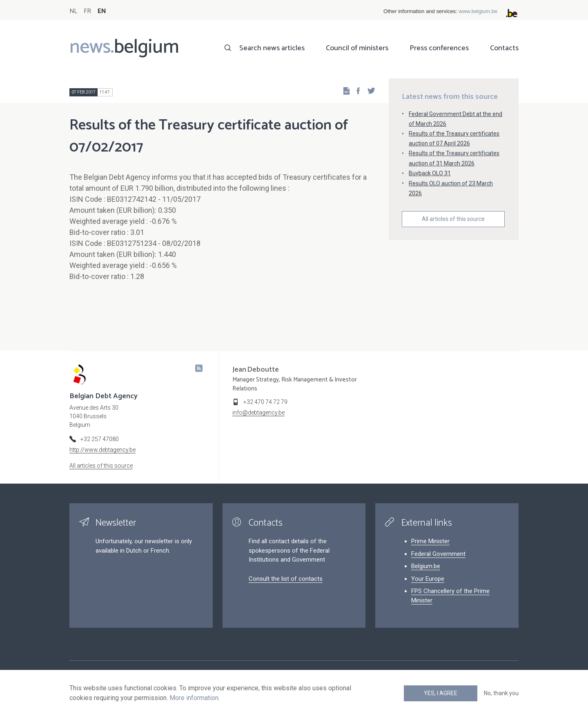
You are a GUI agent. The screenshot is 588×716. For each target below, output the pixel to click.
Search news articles (272, 48)
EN (102, 11)
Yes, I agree (441, 693)
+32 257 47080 (100, 439)
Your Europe (428, 579)
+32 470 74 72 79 (265, 402)
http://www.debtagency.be (102, 450)
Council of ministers (357, 48)
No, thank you (501, 693)
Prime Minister (430, 541)
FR (87, 11)
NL (73, 11)
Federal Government (438, 554)
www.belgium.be (478, 11)
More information (194, 698)
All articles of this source (453, 219)
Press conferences (439, 48)
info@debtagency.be (258, 413)
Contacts (504, 48)
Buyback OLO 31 (430, 173)
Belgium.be (426, 566)
